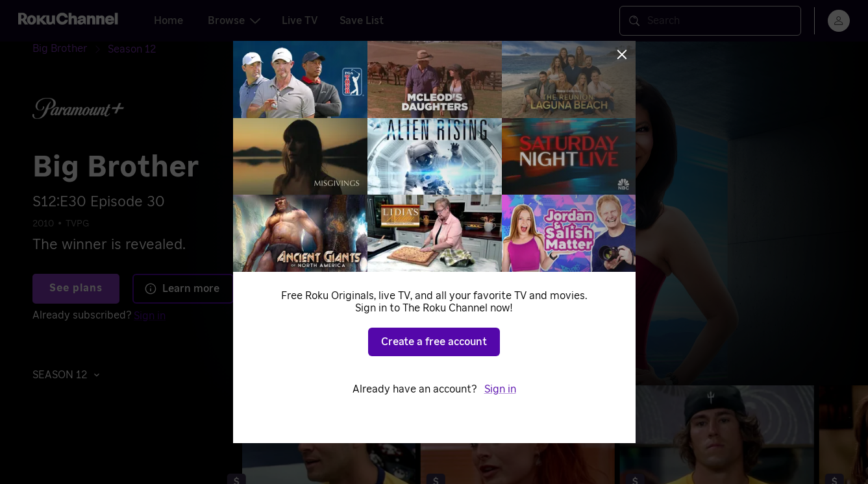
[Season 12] (132, 49)
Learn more (182, 289)
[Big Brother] (70, 49)
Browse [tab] (234, 21)
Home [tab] (168, 21)
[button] (69, 375)
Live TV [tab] (300, 21)
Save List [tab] (362, 21)
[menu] (839, 21)
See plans (76, 288)
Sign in (150, 316)
